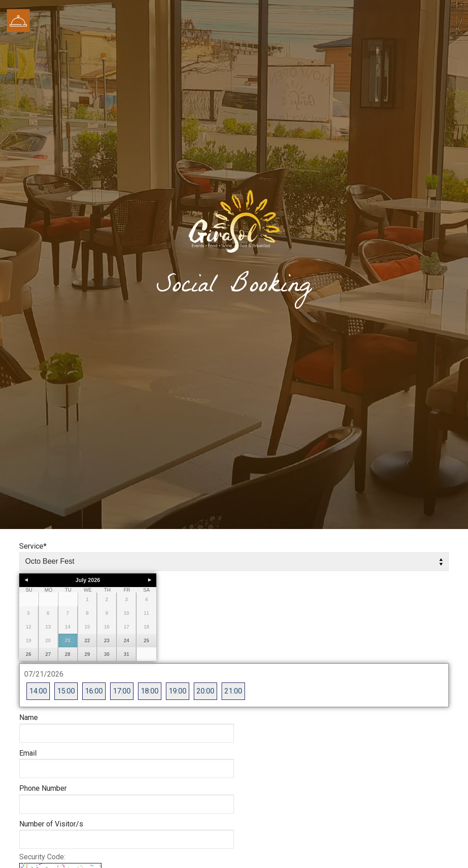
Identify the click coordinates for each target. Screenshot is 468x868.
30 (107, 654)
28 (68, 654)
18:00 (150, 691)
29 (87, 654)
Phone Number (43, 788)
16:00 (94, 691)
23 (107, 640)
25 (147, 640)
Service (33, 546)
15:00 (66, 691)
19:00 (178, 691)
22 (87, 640)
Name (29, 717)
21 (68, 640)
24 (127, 640)
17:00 (122, 691)
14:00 (38, 691)
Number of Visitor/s (51, 824)
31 (127, 654)
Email (28, 753)
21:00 (233, 691)
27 (48, 654)
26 (28, 654)
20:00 (205, 691)
